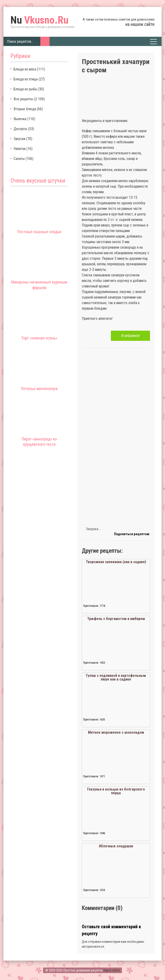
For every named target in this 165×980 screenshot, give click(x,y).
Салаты (19, 159)
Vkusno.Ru (39, 20)
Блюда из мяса (25, 69)
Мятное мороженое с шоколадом (116, 732)
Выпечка (20, 119)
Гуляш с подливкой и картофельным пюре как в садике (116, 677)
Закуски (19, 139)
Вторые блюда (25, 109)
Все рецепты (23, 99)
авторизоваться (93, 946)
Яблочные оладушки (116, 846)
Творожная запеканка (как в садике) (116, 562)
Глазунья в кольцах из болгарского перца (116, 791)
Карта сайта (112, 970)
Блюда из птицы (26, 79)
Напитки (20, 149)
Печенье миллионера (39, 389)
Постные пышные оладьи (39, 232)
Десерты (20, 129)
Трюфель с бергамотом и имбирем (116, 619)
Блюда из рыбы (25, 89)
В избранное (130, 336)
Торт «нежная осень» (39, 338)
